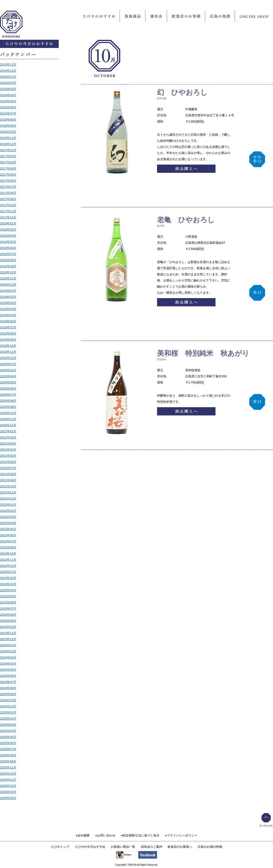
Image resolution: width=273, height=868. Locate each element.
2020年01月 (8, 364)
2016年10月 (8, 132)
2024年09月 (8, 694)
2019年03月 (8, 303)
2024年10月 (8, 700)
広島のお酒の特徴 (210, 847)
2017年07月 (8, 187)
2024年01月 (8, 645)
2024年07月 (8, 682)
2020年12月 (8, 425)
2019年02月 (8, 297)
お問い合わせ (106, 835)
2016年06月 (8, 107)
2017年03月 (8, 162)
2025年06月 (8, 743)
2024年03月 (8, 657)
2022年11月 (8, 560)
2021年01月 (8, 431)
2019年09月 (8, 340)
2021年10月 (8, 486)
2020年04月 (8, 376)
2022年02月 (8, 511)
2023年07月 (8, 609)
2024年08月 (8, 688)
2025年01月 (8, 712)
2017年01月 (8, 150)
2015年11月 (8, 65)
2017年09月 (8, 199)
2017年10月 (8, 205)
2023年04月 (8, 590)
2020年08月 (8, 401)
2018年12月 (8, 285)
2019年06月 (8, 321)
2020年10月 (8, 413)
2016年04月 (8, 95)
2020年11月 (8, 419)
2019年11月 (8, 352)
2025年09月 (8, 761)
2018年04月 (8, 236)
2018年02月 (8, 230)
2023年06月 (8, 602)
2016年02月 (8, 83)
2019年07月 (8, 327)
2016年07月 (8, 113)
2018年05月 (8, 242)
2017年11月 (8, 211)
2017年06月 (8, 181)
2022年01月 (8, 505)
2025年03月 (8, 725)
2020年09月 (8, 407)
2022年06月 (8, 535)
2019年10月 (8, 346)
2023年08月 (8, 615)
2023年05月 (8, 596)
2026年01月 (8, 780)
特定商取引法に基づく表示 (141, 835)
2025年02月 (8, 719)
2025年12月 (8, 774)
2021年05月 (8, 456)
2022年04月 (8, 523)
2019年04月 (8, 309)
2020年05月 (8, 382)
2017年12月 (8, 217)
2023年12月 (8, 639)
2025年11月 (8, 767)
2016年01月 (8, 77)
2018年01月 (8, 223)
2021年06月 (8, 462)
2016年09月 (8, 126)
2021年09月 (8, 480)
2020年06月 (8, 389)
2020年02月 (8, 370)
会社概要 (84, 835)
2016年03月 (8, 89)
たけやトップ (60, 847)
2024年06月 (8, 676)
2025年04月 (8, 731)
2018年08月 (8, 260)
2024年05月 (8, 670)
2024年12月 (8, 706)
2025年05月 (8, 737)
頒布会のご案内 (152, 847)
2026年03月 (8, 792)
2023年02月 (8, 578)
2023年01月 (8, 572)
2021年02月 (8, 437)
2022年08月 (8, 547)
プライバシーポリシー (182, 835)
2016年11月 (8, 138)
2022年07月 (8, 541)
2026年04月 (8, 798)
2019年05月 (8, 315)
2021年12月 (8, 499)
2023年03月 (8, 584)
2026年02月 (8, 786)
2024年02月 (8, 651)
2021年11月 (8, 492)
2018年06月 (8, 248)
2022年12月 (8, 566)
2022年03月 (8, 517)
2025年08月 (8, 755)
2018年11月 (8, 278)
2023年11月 (8, 633)
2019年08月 (8, 333)
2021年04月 (8, 450)
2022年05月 (8, 529)
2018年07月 (8, 254)
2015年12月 (8, 71)
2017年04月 (8, 168)
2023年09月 (8, 621)
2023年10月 (8, 627)
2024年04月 (8, 664)
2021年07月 (8, 468)
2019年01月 (8, 291)
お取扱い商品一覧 (123, 847)
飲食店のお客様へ (180, 847)
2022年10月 (8, 554)
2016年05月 (8, 101)
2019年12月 (8, 358)
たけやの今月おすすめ (90, 847)
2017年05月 (8, 175)
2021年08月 (8, 474)
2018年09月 (8, 266)
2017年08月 (8, 193)
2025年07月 (8, 749)
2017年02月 (8, 156)
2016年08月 (8, 120)
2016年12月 (8, 144)
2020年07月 (8, 395)
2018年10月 (8, 272)
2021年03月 (8, 444)
